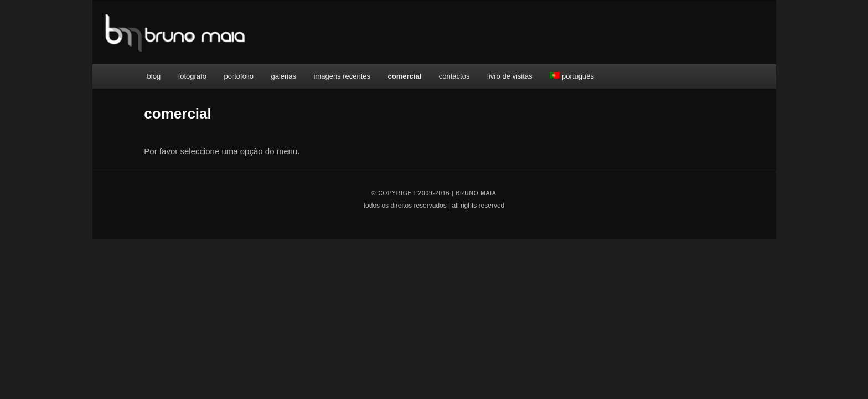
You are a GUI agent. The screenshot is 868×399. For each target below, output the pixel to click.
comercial (405, 76)
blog (154, 76)
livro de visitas (510, 76)
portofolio (238, 76)
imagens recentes (342, 76)
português (572, 76)
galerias (283, 76)
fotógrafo (192, 76)
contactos (454, 76)
